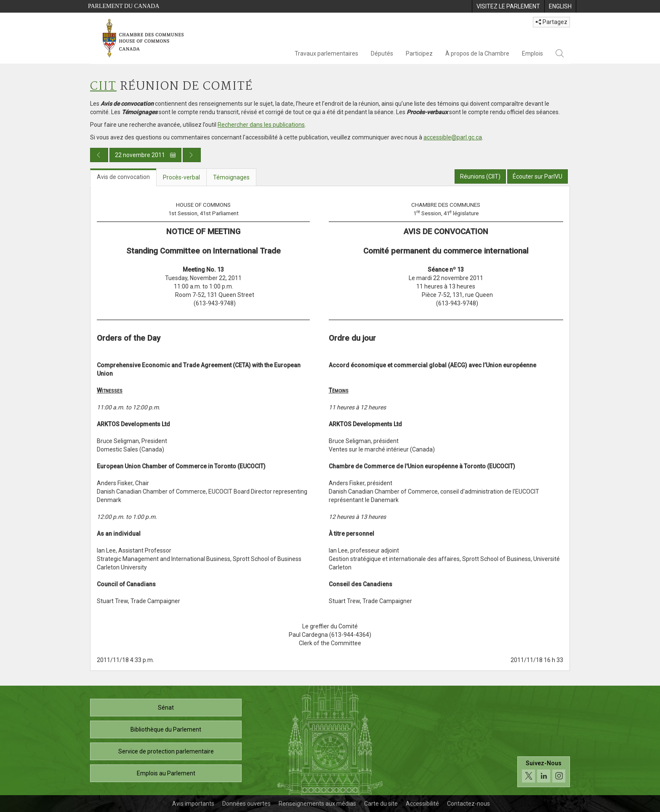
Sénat (166, 708)
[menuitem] (508, 6)
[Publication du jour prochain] (192, 155)
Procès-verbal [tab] (181, 177)
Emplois (532, 53)
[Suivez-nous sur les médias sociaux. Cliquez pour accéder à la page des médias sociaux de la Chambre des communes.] (544, 772)
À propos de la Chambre (477, 53)
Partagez (551, 22)
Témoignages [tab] (231, 177)
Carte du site (381, 804)
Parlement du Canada (124, 6)
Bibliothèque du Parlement (166, 729)
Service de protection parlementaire (166, 751)
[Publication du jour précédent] (99, 155)
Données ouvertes (246, 804)
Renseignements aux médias (317, 804)
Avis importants (193, 804)
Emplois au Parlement (166, 773)
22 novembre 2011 (145, 155)
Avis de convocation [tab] (123, 177)
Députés (382, 53)
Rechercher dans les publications (261, 125)
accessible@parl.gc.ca (453, 137)
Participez (419, 53)
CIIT (103, 87)
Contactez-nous (468, 804)
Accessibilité (422, 804)
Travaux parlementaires (326, 53)
